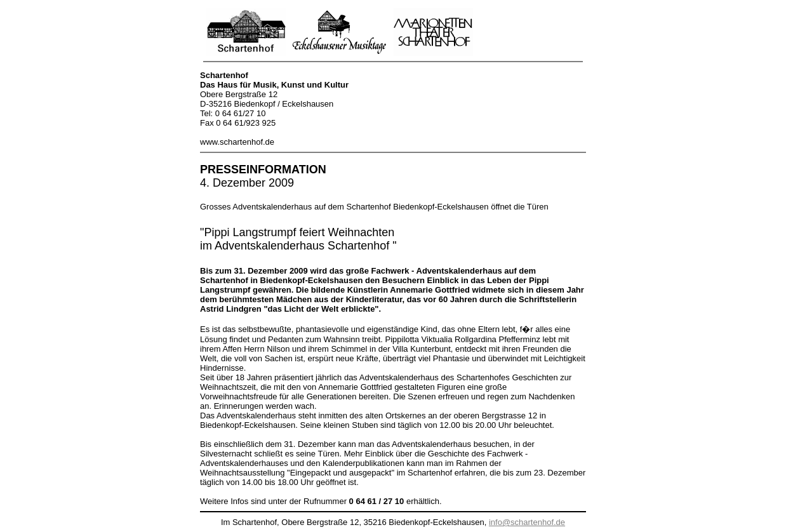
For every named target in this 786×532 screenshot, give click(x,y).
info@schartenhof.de (527, 522)
